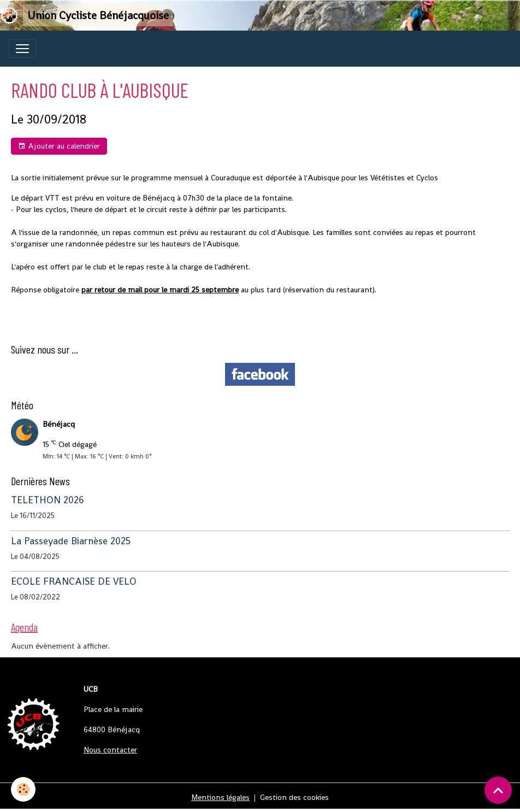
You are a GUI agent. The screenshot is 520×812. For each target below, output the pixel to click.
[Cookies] (23, 789)
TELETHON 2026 (48, 500)
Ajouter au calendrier (59, 146)
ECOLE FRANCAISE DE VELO (74, 581)
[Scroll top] (498, 790)
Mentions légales (220, 797)
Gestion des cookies (294, 797)
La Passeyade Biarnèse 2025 (71, 541)
